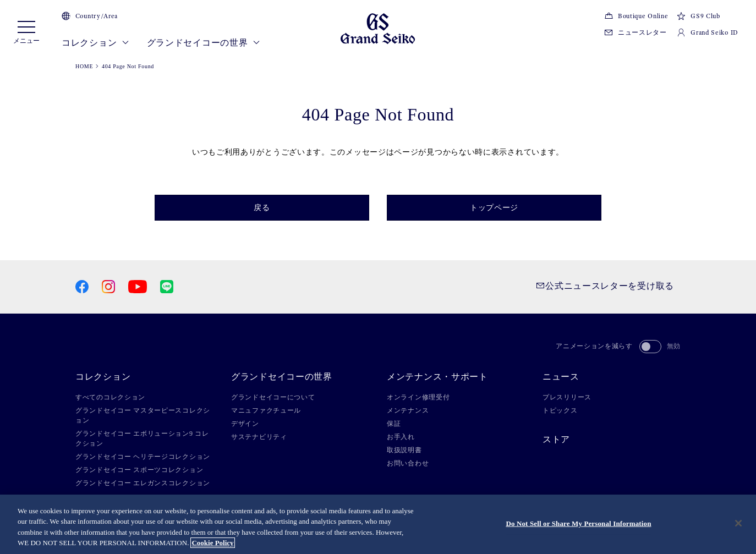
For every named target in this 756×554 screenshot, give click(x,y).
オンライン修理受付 (418, 397)
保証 (394, 424)
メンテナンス (408, 410)
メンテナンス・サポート (437, 377)
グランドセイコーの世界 (204, 43)
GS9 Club (698, 16)
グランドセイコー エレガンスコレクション (143, 483)
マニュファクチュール (266, 410)
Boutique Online (636, 16)
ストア (556, 440)
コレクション (95, 43)
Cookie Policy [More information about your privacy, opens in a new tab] (212, 543)
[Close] (738, 523)
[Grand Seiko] (378, 28)
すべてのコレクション (110, 397)
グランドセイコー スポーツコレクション (139, 470)
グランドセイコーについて (273, 397)
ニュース (561, 377)
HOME (84, 66)
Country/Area (90, 16)
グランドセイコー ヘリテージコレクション (143, 457)
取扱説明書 (404, 450)
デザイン (245, 424)
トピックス (560, 410)
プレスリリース (567, 397)
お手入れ (401, 437)
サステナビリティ (259, 437)
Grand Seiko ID (708, 32)
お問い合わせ (408, 463)
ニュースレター (636, 32)
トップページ (494, 208)
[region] (378, 524)
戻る (262, 208)
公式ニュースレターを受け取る (605, 286)
